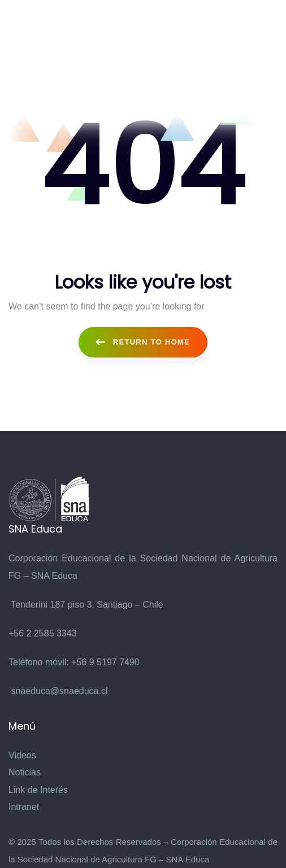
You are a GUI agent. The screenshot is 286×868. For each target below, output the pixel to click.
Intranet (24, 807)
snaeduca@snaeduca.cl (59, 691)
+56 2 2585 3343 (43, 633)
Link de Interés (38, 790)
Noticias (25, 772)
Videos (22, 755)
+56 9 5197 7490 (105, 662)
